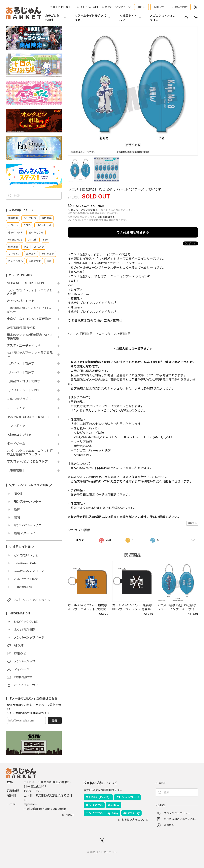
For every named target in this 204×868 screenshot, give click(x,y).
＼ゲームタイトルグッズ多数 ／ (93, 18)
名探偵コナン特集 (19, 435)
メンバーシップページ (118, 7)
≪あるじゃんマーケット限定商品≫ (30, 355)
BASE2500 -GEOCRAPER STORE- (29, 417)
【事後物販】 (16, 471)
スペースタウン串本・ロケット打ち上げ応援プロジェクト (30, 453)
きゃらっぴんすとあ (21, 301)
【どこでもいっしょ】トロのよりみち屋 (30, 292)
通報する (192, 523)
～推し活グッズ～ (19, 399)
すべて (80, 540)
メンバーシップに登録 (83, 210)
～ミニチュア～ (18, 408)
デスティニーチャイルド (24, 346)
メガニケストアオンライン (163, 18)
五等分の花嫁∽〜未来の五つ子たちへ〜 (30, 310)
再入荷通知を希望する (133, 232)
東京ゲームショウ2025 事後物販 (30, 319)
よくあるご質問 (89, 7)
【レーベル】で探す (21, 372)
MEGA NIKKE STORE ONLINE (26, 283)
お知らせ (159, 7)
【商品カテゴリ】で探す (24, 381)
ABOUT (141, 7)
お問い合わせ (180, 7)
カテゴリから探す (56, 18)
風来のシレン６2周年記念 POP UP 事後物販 (30, 337)
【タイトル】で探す (21, 364)
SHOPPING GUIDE (63, 7)
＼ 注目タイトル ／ (131, 18)
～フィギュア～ (18, 426)
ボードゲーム (16, 444)
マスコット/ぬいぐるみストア (27, 462)
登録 (55, 720)
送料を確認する (106, 217)
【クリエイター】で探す (24, 390)
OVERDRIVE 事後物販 (21, 328)
